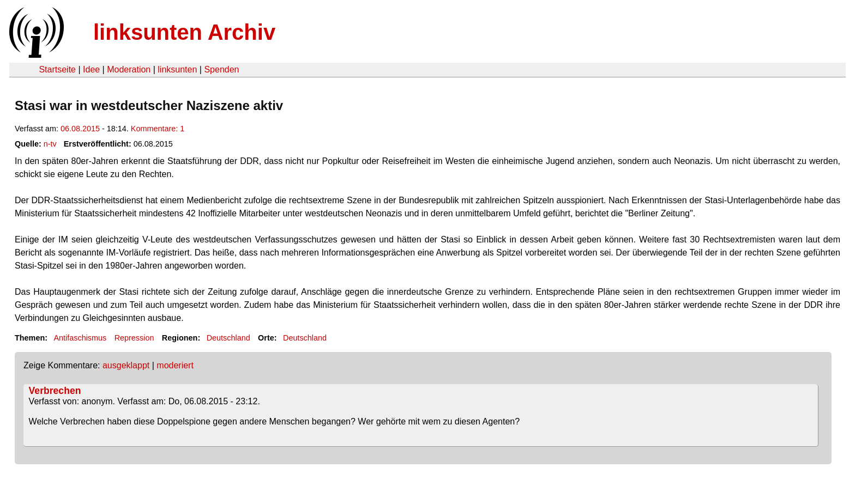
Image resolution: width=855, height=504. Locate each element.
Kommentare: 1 (158, 129)
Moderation (129, 69)
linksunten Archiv (184, 32)
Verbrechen (55, 391)
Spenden (221, 69)
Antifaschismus (80, 338)
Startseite (57, 69)
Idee (91, 69)
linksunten (177, 69)
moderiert (175, 365)
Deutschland (228, 338)
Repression (134, 338)
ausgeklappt (126, 365)
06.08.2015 (80, 129)
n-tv (50, 144)
